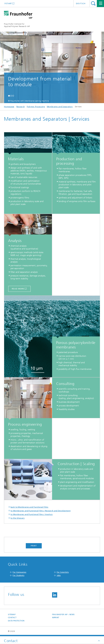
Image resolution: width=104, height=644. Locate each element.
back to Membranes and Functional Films (29, 507)
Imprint (56, 618)
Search (93, 3)
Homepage (9, 107)
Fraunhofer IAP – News (63, 615)
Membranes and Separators (60, 107)
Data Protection (16, 621)
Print (34, 546)
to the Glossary (18, 518)
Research (21, 107)
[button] (9, 96)
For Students (18, 575)
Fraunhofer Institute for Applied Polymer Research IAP (17, 25)
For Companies (19, 572)
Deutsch (81, 4)
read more (18, 289)
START (9, 3)
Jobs (59, 575)
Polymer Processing (36, 107)
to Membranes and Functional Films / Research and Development (41, 511)
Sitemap (12, 615)
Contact (12, 618)
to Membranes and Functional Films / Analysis (32, 514)
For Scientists (63, 572)
